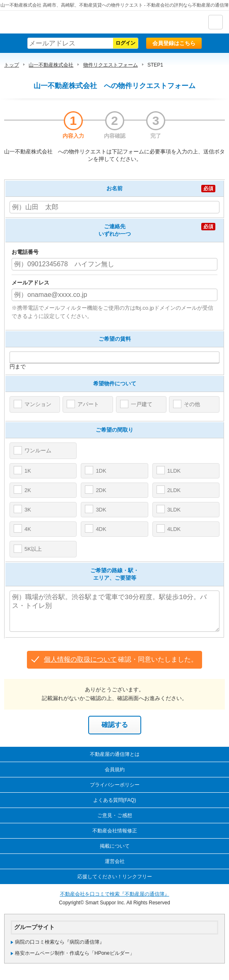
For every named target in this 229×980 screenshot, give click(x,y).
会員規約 (115, 770)
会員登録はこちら (174, 43)
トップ (12, 65)
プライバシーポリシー (115, 785)
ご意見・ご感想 (115, 815)
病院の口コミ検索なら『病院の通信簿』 (60, 942)
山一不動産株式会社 (51, 65)
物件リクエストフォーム (111, 65)
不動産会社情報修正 (115, 831)
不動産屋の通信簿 (50, 22)
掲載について (115, 846)
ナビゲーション (216, 22)
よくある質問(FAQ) (115, 800)
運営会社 (115, 861)
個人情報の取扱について (80, 659)
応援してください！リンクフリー (115, 877)
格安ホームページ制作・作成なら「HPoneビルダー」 (75, 953)
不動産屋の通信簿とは (115, 754)
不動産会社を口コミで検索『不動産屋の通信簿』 (115, 894)
